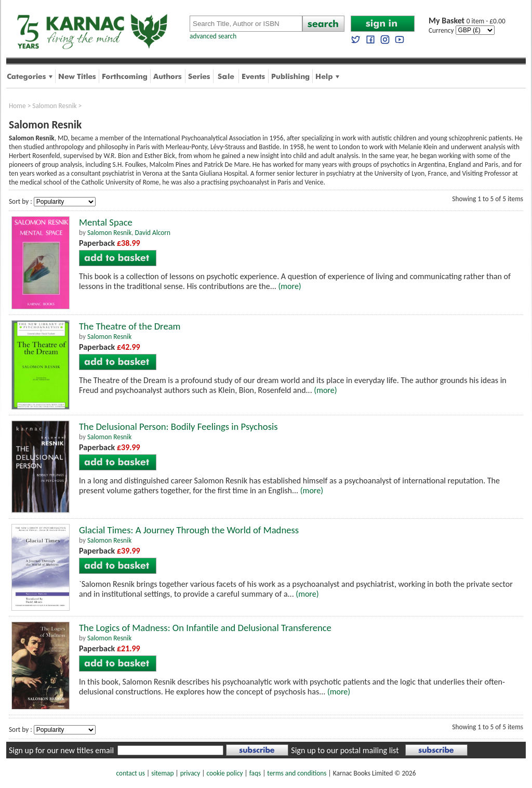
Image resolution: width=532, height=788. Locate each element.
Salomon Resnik (54, 106)
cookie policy (224, 773)
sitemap (162, 773)
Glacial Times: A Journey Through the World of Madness (189, 530)
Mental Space (106, 222)
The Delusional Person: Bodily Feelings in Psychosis (178, 426)
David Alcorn (153, 233)
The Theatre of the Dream (130, 326)
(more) (289, 286)
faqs (255, 773)
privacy (190, 773)
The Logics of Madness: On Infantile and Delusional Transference (205, 628)
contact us (131, 773)
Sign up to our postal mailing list (345, 750)
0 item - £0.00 (467, 21)
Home (17, 106)
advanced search (213, 36)
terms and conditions (297, 773)
